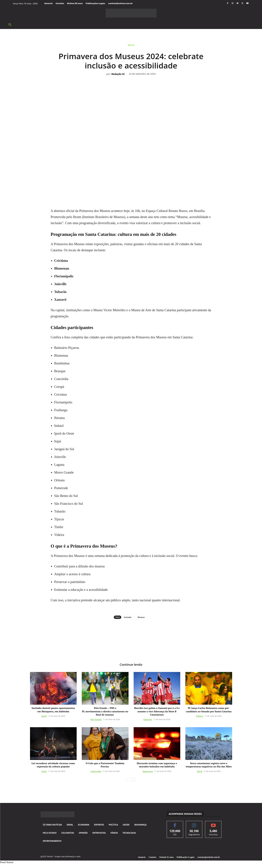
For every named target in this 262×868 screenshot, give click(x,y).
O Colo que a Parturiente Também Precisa (105, 765)
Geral (131, 46)
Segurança (148, 772)
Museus (141, 617)
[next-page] (133, 780)
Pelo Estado (96, 720)
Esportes (148, 720)
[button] (10, 25)
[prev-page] (128, 780)
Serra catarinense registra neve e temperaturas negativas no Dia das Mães (209, 765)
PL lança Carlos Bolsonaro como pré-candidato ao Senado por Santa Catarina (209, 710)
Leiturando (96, 772)
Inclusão (128, 617)
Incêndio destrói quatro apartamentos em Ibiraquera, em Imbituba (53, 710)
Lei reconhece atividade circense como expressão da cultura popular (53, 765)
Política (199, 717)
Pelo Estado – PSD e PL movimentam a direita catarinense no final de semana (105, 712)
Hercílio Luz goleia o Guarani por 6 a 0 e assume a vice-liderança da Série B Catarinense (157, 712)
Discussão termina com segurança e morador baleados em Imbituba (157, 765)
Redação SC (118, 74)
